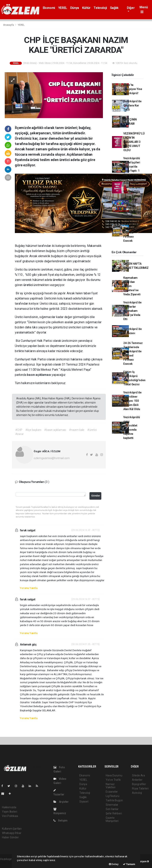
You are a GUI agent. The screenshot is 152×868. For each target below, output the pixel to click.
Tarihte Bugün (114, 800)
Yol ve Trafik (113, 780)
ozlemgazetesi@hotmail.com (52, 458)
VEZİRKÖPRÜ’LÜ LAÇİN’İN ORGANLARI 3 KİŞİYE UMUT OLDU (134, 142)
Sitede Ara (138, 775)
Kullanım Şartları (12, 829)
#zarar (19, 434)
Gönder (96, 496)
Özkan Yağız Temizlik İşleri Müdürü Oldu (132, 187)
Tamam (129, 864)
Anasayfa (9, 25)
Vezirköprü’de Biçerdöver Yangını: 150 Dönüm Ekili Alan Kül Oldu (132, 401)
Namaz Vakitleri (111, 786)
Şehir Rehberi (114, 813)
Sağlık (114, 8)
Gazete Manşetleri (112, 819)
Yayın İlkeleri (9, 812)
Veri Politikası (10, 816)
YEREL (63, 8)
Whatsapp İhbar (12, 833)
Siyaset (84, 802)
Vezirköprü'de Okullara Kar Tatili (132, 105)
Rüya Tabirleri (140, 788)
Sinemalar (112, 805)
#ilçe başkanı (33, 430)
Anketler (137, 780)
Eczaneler (112, 792)
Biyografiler (139, 784)
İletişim (60, 821)
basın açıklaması (39, 375)
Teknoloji (100, 8)
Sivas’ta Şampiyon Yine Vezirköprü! (133, 89)
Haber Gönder (10, 837)
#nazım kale (77, 430)
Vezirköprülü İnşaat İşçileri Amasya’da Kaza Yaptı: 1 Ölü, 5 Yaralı (132, 167)
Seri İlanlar (112, 809)
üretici (58, 280)
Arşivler (61, 802)
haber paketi (8, 863)
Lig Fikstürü (113, 796)
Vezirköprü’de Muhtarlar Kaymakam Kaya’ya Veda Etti (132, 311)
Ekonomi (49, 8)
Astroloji (137, 793)
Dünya (75, 8)
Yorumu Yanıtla (28, 588)
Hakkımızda (9, 807)
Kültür (86, 8)
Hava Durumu (114, 775)
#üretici (92, 430)
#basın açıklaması (55, 430)
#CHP (19, 430)
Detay (114, 864)
